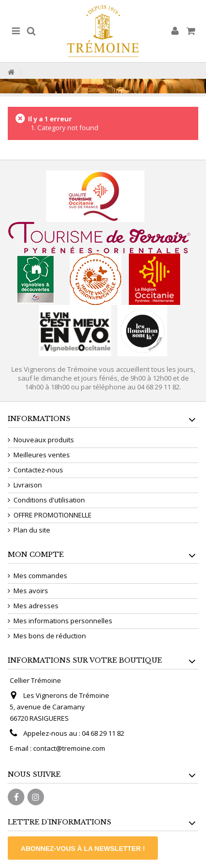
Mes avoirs (31, 591)
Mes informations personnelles (63, 621)
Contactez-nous (38, 470)
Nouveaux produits (44, 440)
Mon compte (36, 555)
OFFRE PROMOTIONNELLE (53, 515)
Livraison (28, 485)
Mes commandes (40, 576)
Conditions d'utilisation (49, 500)
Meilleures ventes (42, 455)
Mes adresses (36, 606)
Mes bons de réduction (50, 636)
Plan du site (32, 530)
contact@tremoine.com (69, 748)
